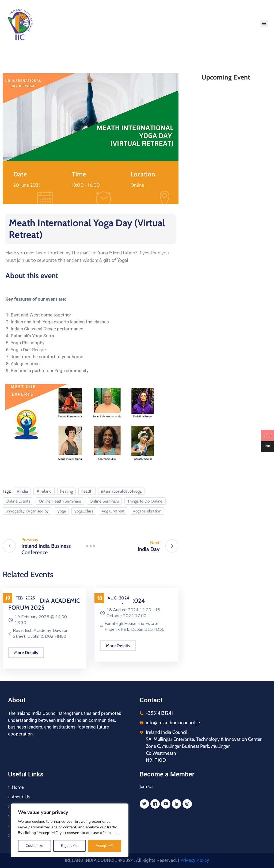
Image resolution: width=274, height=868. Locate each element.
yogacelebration (147, 511)
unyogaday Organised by (27, 511)
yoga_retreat (113, 511)
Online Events (18, 501)
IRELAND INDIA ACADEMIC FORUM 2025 (44, 604)
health (87, 491)
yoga (62, 511)
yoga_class (84, 511)
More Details (26, 653)
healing (66, 491)
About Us (21, 797)
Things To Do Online (145, 501)
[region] (70, 830)
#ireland (44, 491)
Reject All (69, 846)
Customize (35, 846)
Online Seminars (104, 501)
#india (22, 491)
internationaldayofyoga (121, 491)
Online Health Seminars (60, 501)
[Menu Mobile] (264, 24)
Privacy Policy (195, 860)
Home (18, 787)
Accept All (104, 846)
